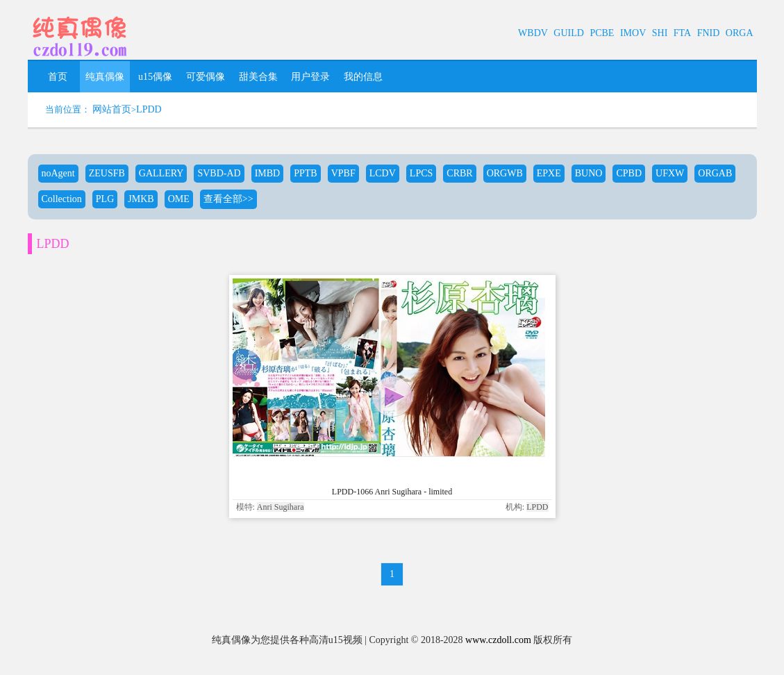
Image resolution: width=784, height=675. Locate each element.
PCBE (602, 33)
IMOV (633, 33)
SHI (660, 33)
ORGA (740, 33)
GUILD (569, 33)
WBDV (533, 33)
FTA (682, 33)
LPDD (149, 109)
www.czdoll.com (498, 640)
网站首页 (112, 109)
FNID (709, 33)
